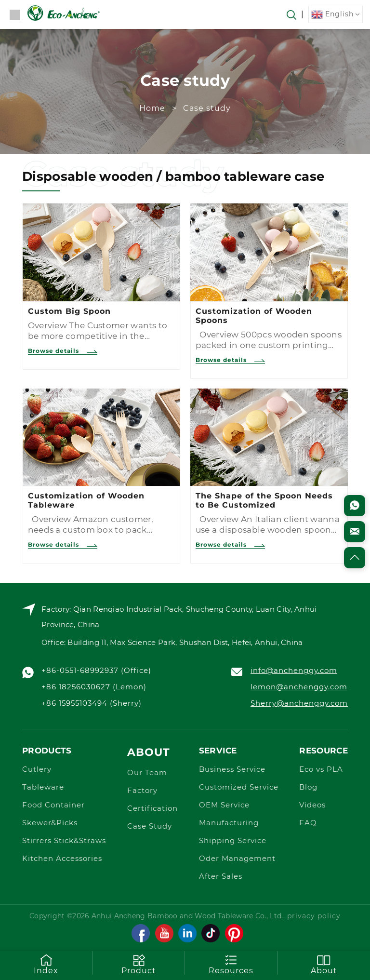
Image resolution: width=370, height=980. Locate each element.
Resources (231, 964)
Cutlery (37, 770)
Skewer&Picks (50, 823)
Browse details (63, 351)
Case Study (150, 826)
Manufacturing (229, 823)
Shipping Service (233, 841)
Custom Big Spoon (69, 311)
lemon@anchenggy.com (299, 687)
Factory (142, 791)
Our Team (147, 773)
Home (152, 108)
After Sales (221, 877)
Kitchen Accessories (62, 859)
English (332, 14)
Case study (207, 108)
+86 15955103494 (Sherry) (92, 704)
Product (139, 964)
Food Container (53, 805)
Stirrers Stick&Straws (64, 841)
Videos (312, 805)
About (149, 752)
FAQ (308, 823)
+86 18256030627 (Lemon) (94, 687)
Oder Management (237, 859)
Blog (308, 787)
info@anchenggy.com (294, 671)
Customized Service (239, 787)
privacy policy (314, 916)
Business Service (232, 770)
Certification (152, 809)
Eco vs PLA (321, 770)
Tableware (43, 787)
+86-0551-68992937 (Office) (96, 671)
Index (46, 964)
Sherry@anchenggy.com (299, 704)
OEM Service (224, 805)
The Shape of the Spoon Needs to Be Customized (264, 500)
